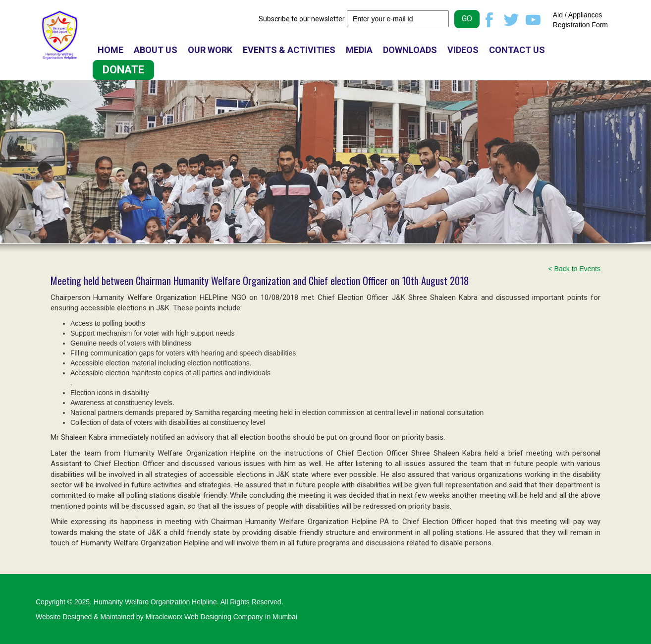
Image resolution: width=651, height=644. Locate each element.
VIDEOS (463, 50)
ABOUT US (156, 50)
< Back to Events (574, 269)
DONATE (123, 70)
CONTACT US (517, 50)
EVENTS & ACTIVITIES (289, 50)
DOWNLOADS (410, 50)
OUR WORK (210, 50)
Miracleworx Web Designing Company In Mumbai (221, 617)
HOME (110, 50)
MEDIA (359, 50)
